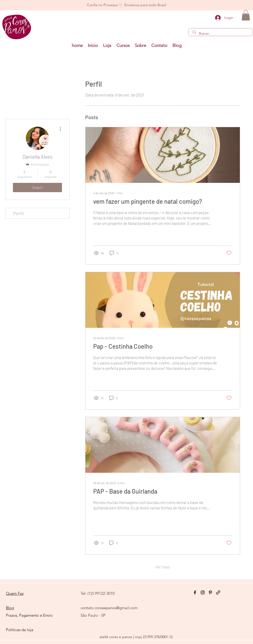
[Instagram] (203, 592)
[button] (123, 46)
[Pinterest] (210, 592)
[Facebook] (195, 592)
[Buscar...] (220, 34)
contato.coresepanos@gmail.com (109, 608)
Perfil (18, 213)
